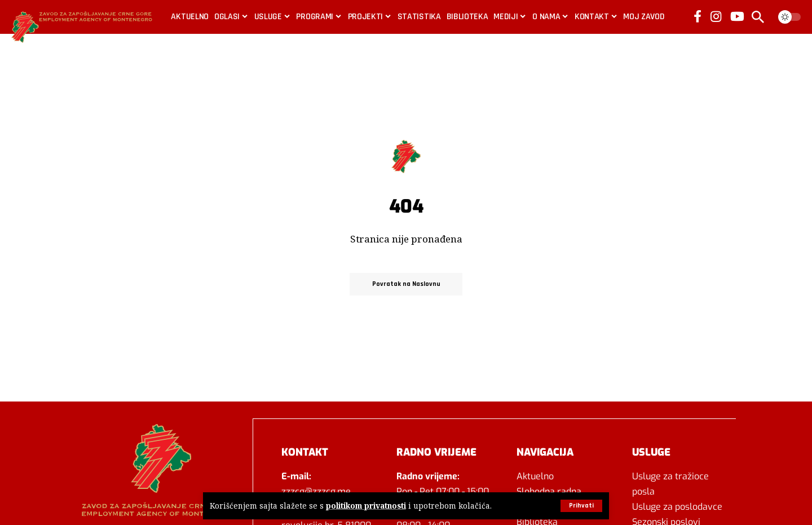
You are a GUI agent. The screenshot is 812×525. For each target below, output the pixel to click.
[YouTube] (737, 16)
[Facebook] (698, 16)
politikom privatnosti (366, 506)
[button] (581, 506)
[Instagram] (716, 16)
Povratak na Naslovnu (406, 284)
